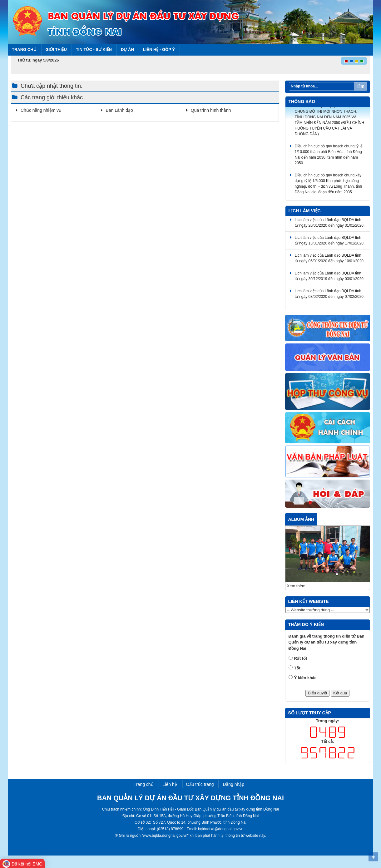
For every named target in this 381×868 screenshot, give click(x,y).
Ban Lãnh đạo (119, 110)
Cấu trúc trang (200, 784)
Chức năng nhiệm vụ (41, 110)
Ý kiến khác (305, 678)
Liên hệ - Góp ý (159, 49)
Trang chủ (24, 49)
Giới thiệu (56, 49)
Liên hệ (170, 784)
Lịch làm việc (305, 211)
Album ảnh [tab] (301, 519)
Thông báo (302, 101)
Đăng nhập (233, 784)
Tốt (297, 668)
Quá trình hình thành (211, 110)
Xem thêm (296, 586)
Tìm (361, 86)
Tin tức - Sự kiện (94, 49)
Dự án (127, 49)
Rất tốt (301, 658)
